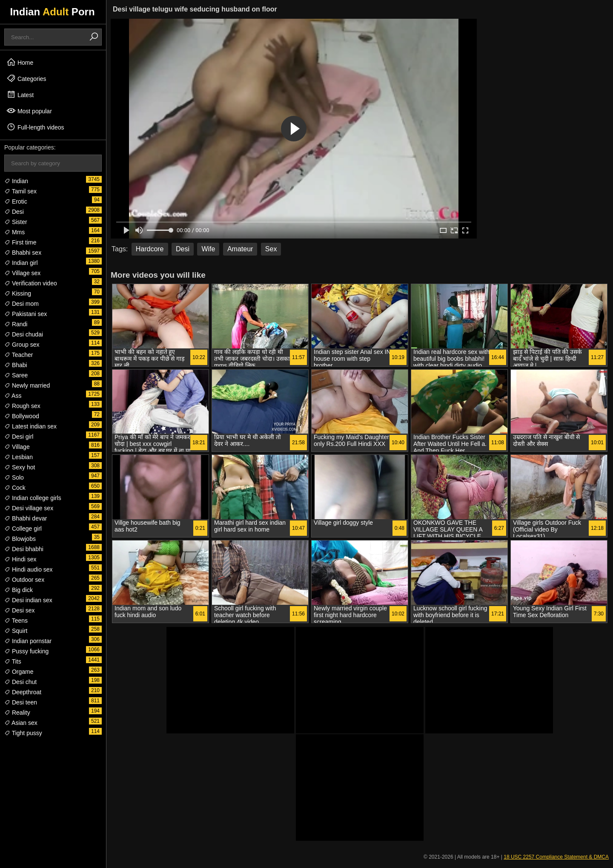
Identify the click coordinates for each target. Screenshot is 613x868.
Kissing (18, 293)
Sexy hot (20, 467)
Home (20, 62)
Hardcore (150, 249)
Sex (271, 249)
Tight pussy (23, 733)
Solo (14, 477)
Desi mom (21, 304)
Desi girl (19, 437)
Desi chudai (24, 334)
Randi (16, 324)
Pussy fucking (26, 651)
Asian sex (21, 723)
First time (20, 242)
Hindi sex (20, 559)
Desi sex (20, 610)
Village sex (22, 273)
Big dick (19, 590)
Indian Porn (52, 12)
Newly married (27, 385)
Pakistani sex (26, 314)
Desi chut (20, 682)
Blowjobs (20, 539)
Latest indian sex (30, 426)
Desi (14, 212)
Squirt (16, 631)
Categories (26, 78)
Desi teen (21, 702)
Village (17, 447)
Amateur (240, 249)
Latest (20, 95)
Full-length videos (35, 127)
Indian (16, 181)
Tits (13, 661)
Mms (14, 232)
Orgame (19, 672)
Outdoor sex (24, 580)
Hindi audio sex (29, 569)
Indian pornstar (28, 641)
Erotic (16, 201)
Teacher (19, 355)
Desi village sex (29, 508)
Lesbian (19, 457)
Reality (17, 713)
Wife (208, 249)
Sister (16, 222)
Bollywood (22, 416)
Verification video (31, 283)
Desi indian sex (28, 600)
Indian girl (21, 263)
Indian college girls (33, 498)
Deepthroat (23, 692)
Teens (16, 621)
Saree (16, 375)
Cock (15, 488)
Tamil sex (20, 191)
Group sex (22, 345)
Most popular (29, 111)
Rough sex (22, 406)
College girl (23, 529)
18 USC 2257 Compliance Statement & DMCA (556, 857)
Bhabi (16, 365)
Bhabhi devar (26, 518)
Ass (13, 396)
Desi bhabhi (24, 549)
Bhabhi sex (23, 253)
